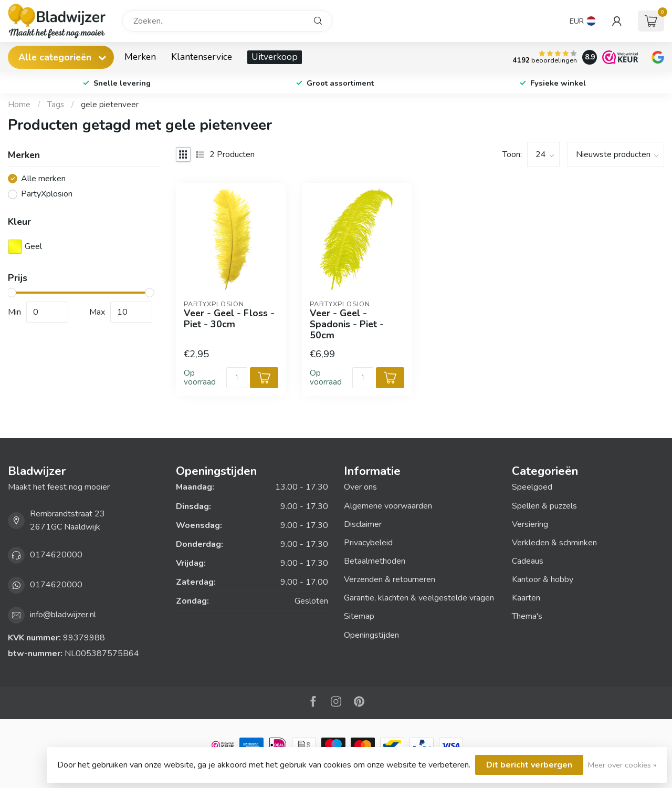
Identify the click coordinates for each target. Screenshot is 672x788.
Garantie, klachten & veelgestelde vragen (419, 598)
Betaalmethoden (375, 561)
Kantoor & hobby (543, 579)
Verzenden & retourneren (390, 579)
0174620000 (56, 555)
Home (19, 105)
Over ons (360, 487)
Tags (56, 105)
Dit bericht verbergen (529, 765)
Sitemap (359, 616)
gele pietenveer (110, 105)
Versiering (530, 524)
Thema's (527, 616)
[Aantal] (237, 378)
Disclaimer (363, 524)
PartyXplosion (47, 194)
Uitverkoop (275, 57)
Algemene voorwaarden (388, 506)
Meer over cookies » (622, 765)
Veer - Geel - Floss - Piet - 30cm (229, 319)
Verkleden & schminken (554, 543)
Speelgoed (532, 487)
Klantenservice (202, 57)
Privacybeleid (368, 543)
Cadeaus (528, 561)
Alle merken (43, 179)
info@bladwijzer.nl (63, 615)
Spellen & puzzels (544, 506)
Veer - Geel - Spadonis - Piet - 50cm (347, 324)
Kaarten (526, 598)
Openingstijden (371, 635)
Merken (140, 57)
